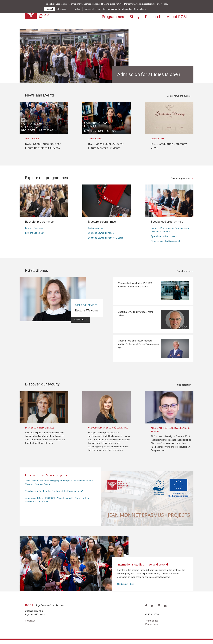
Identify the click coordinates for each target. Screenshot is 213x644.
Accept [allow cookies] (50, 9)
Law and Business (34, 231)
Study (135, 16)
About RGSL (177, 16)
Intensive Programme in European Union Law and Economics (170, 233)
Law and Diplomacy (35, 236)
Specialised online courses (164, 240)
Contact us (30, 625)
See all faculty (184, 389)
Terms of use (152, 625)
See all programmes (181, 182)
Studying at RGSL (126, 588)
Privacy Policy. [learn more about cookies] (162, 4)
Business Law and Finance (101, 236)
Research (153, 16)
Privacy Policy (152, 628)
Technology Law (96, 231)
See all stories (183, 275)
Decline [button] (77, 9)
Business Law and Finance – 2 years (106, 241)
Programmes (113, 16)
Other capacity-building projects (166, 245)
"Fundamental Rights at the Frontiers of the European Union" (54, 495)
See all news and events (179, 99)
